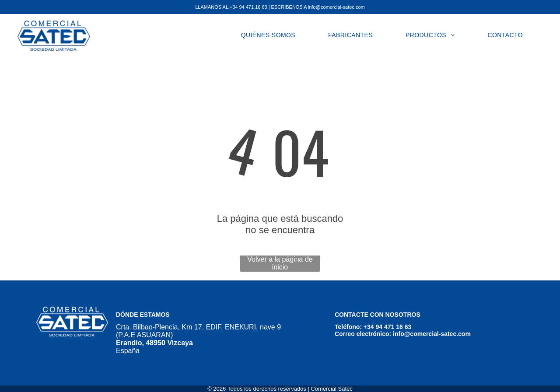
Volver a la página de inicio (280, 263)
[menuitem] (271, 35)
